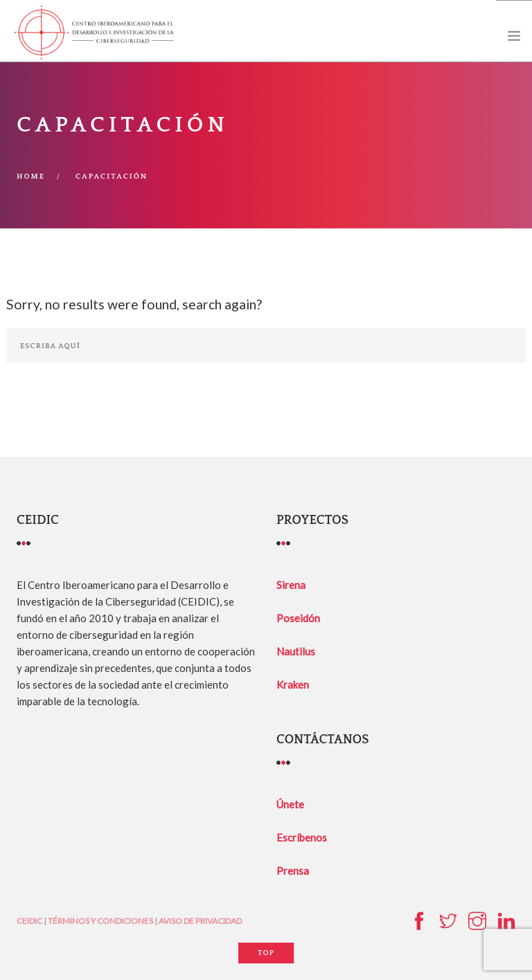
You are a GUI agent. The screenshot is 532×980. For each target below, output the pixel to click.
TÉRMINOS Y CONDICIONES (100, 921)
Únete (290, 804)
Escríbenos (302, 837)
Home (31, 176)
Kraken (293, 684)
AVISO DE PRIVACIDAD (200, 921)
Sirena (291, 585)
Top (266, 953)
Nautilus (296, 651)
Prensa (293, 871)
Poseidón (298, 618)
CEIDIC (29, 921)
